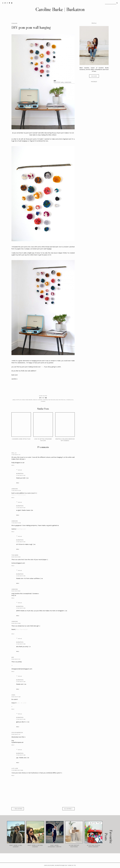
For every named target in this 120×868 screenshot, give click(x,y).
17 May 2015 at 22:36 (16, 523)
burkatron (20, 474)
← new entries (18, 809)
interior (40, 400)
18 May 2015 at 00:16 (16, 557)
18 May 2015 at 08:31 (16, 591)
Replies (20, 470)
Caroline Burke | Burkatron (60, 9)
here (42, 367)
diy (21, 400)
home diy (35, 400)
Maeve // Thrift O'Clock (19, 495)
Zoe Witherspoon (17, 733)
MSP (13, 657)
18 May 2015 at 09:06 (16, 623)
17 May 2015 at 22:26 (16, 490)
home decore (29, 400)
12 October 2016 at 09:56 (17, 770)
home (23, 400)
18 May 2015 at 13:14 (16, 659)
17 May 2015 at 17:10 (16, 455)
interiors (45, 400)
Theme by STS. (72, 865)
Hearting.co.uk (21, 529)
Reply (13, 465)
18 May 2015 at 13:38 (16, 697)
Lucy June (15, 768)
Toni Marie (15, 555)
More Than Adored (22, 629)
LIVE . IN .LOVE (22, 703)
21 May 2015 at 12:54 (21, 475)
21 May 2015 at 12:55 (21, 576)
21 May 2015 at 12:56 (21, 608)
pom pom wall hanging (65, 400)
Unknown (15, 489)
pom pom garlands (53, 400)
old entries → (69, 809)
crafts (18, 400)
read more (94, 76)
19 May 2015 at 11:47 (16, 734)
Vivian (13, 695)
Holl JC (14, 453)
